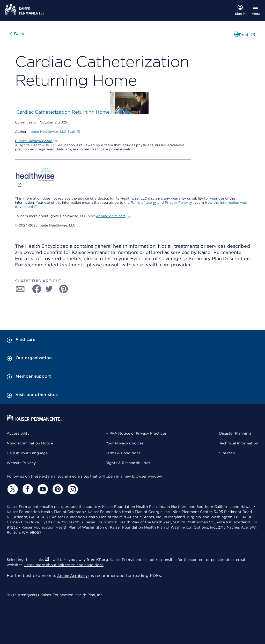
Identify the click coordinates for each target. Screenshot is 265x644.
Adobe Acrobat (73, 576)
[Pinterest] (57, 489)
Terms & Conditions (123, 453)
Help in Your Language (27, 453)
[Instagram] (72, 489)
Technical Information (239, 443)
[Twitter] (12, 489)
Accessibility (18, 433)
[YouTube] (42, 489)
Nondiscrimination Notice (30, 443)
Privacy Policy (179, 203)
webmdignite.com (113, 216)
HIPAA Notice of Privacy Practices (136, 433)
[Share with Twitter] (49, 289)
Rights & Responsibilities (128, 463)
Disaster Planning (235, 433)
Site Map (227, 453)
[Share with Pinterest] (64, 289)
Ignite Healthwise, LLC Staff (55, 132)
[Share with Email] (20, 289)
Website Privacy (21, 463)
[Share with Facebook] (35, 289)
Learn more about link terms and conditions (64, 565)
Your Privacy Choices (124, 443)
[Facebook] (27, 489)
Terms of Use (143, 203)
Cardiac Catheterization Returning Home (63, 112)
